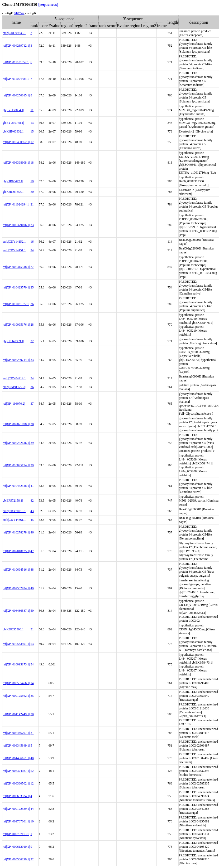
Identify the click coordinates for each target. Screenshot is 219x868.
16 (32, 242)
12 (32, 783)
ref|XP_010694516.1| (16, 570)
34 (32, 378)
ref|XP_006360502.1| (16, 783)
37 (32, 404)
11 (32, 110)
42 (32, 501)
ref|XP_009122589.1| (16, 809)
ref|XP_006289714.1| (16, 360)
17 (32, 142)
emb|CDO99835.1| (15, 33)
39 (32, 443)
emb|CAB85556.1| (14, 387)
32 (32, 341)
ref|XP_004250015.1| (16, 95)
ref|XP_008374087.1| (16, 771)
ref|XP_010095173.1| (16, 664)
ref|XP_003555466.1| (16, 683)
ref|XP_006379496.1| (16, 225)
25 (32, 287)
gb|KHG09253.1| (13, 192)
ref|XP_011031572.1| (16, 304)
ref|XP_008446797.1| (16, 733)
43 (32, 511)
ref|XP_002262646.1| (16, 443)
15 (32, 131)
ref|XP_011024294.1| (16, 204)
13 (32, 123)
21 (32, 204)
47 (32, 551)
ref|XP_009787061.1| (16, 821)
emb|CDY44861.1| (15, 520)
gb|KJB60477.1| (13, 181)
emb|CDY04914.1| (15, 378)
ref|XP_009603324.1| (16, 796)
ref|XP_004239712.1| (16, 46)
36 (32, 387)
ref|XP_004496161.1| (16, 758)
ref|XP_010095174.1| (16, 465)
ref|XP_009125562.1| (16, 696)
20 (32, 192)
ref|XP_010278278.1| (16, 532)
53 (32, 644)
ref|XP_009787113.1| (16, 834)
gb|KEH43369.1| (13, 341)
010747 (19, 13)
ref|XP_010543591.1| (16, 644)
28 (32, 325)
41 (32, 486)
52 (32, 771)
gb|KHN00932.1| (13, 131)
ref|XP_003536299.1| (16, 859)
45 (32, 520)
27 (32, 267)
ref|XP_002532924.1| (16, 588)
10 (32, 821)
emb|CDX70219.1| (15, 511)
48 (32, 570)
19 (32, 181)
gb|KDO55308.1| (13, 629)
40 (32, 758)
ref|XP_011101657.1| (16, 62)
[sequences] (48, 4)
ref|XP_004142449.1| (16, 714)
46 (32, 532)
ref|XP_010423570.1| (16, 287)
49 (32, 588)
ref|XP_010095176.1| (16, 325)
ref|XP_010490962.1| (16, 142)
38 (32, 424)
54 (32, 664)
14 (32, 683)
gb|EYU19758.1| (13, 123)
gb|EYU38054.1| (13, 110)
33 (32, 360)
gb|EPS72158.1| (13, 501)
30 (32, 714)
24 (32, 250)
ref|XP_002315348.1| (16, 267)
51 (32, 629)
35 (32, 696)
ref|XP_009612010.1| (16, 847)
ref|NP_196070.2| (14, 404)
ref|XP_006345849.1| (16, 746)
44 (32, 809)
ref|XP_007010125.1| (16, 551)
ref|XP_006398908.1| (16, 163)
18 (32, 163)
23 (32, 225)
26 (32, 304)
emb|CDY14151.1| (15, 250)
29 (32, 465)
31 (32, 733)
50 (32, 611)
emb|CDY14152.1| (15, 242)
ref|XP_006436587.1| (16, 611)
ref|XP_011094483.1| (16, 79)
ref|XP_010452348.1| (16, 486)
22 (32, 859)
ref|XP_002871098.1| (16, 424)
